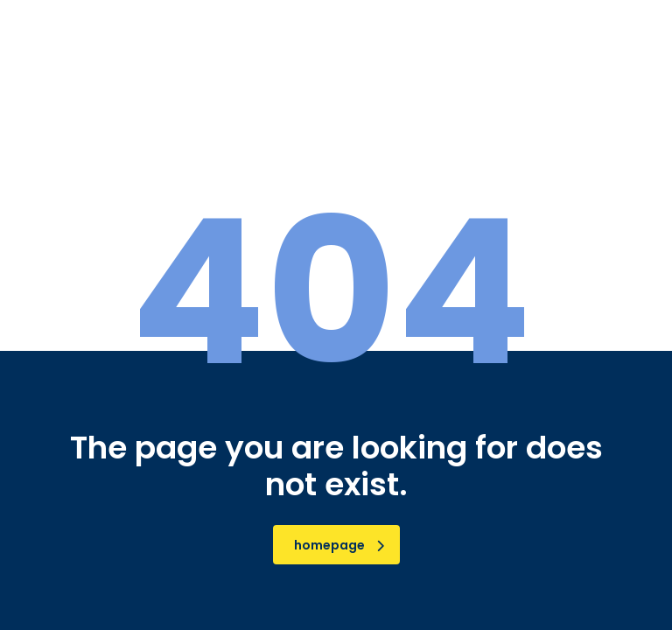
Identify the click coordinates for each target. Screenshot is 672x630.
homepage (339, 545)
